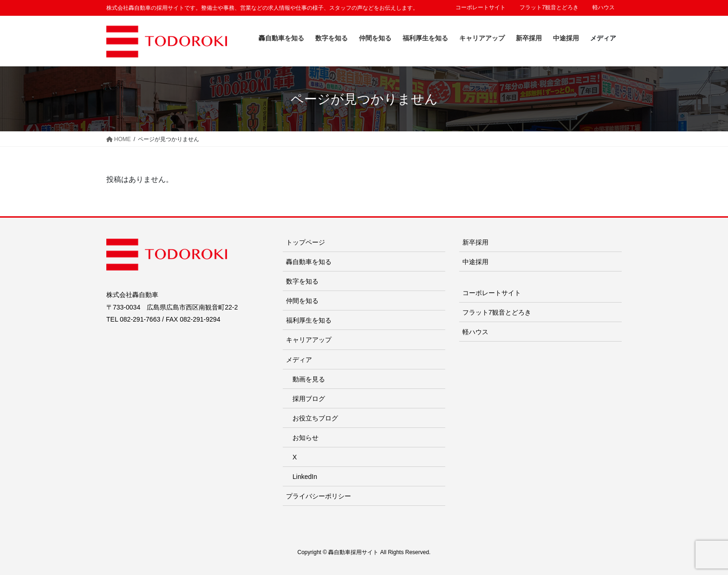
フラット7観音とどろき (549, 7)
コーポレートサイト (481, 7)
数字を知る (302, 281)
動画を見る (309, 379)
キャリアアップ (309, 340)
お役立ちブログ (315, 418)
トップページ (305, 242)
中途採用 (475, 262)
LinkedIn (305, 477)
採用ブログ (309, 399)
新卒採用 (475, 242)
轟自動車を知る (309, 262)
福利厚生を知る (309, 320)
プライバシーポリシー (318, 496)
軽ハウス (604, 7)
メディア (299, 360)
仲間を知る (302, 301)
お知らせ (305, 438)
